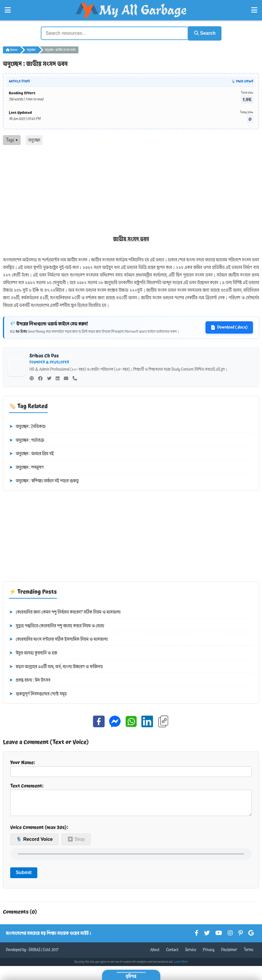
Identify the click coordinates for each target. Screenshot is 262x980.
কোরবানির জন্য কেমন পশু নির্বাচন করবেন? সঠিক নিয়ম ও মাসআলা (65, 612)
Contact (172, 954)
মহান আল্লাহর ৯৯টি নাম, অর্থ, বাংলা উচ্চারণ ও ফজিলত (56, 666)
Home (12, 49)
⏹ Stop (76, 843)
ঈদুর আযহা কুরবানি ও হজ (33, 652)
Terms (248, 954)
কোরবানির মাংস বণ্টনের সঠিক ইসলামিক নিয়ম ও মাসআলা (58, 639)
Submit (24, 877)
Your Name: (131, 767)
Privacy (209, 954)
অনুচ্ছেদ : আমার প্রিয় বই (31, 453)
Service (191, 954)
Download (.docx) (229, 327)
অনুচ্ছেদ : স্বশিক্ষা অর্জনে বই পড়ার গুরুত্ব (44, 480)
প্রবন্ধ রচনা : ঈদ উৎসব (30, 680)
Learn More (181, 966)
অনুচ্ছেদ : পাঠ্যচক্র (27, 440)
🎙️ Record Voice (34, 843)
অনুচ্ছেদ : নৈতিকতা (27, 426)
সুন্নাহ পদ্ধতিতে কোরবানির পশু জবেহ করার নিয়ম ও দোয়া (57, 625)
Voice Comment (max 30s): (39, 831)
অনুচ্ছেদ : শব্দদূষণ (26, 467)
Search (203, 33)
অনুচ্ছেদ (31, 49)
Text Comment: (131, 801)
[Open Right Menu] (254, 10)
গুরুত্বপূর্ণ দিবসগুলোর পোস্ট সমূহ (38, 693)
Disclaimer (229, 954)
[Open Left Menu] (8, 10)
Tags (12, 139)
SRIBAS (35, 954)
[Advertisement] (131, 188)
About (155, 954)
